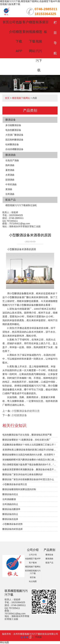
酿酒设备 (11, 120)
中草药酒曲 (11, 184)
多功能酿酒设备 (13, 125)
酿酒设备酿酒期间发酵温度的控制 (19, 489)
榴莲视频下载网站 (21, 98)
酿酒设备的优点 (10, 494)
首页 (6, 22)
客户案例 (33, 563)
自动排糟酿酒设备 (14, 149)
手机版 (38, 637)
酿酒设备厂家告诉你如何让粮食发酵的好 (23, 474)
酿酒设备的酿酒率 (11, 509)
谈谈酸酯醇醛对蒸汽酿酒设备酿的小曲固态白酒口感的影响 (30, 460)
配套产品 (11, 200)
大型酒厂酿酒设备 (14, 135)
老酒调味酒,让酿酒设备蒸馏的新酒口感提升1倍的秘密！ (30, 450)
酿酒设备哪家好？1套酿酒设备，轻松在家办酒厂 (27, 440)
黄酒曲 (9, 189)
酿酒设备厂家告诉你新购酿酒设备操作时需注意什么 (28, 479)
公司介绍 (33, 555)
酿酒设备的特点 (10, 514)
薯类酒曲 (10, 170)
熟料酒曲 (10, 165)
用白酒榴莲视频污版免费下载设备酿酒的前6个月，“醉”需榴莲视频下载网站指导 (30, 465)
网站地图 (4, 642)
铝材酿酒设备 (12, 144)
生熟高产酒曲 (12, 160)
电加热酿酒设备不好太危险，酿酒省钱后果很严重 (27, 435)
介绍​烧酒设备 (19, 415)
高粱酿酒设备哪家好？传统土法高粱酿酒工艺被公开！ (29, 445)
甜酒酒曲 (10, 180)
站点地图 (33, 581)
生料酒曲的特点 (10, 504)
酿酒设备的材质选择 (12, 529)
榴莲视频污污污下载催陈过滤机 (21, 205)
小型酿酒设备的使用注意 (26, 411)
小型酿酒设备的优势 (12, 524)
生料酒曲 (10, 194)
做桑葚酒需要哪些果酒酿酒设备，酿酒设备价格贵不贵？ (30, 469)
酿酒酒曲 (11, 155)
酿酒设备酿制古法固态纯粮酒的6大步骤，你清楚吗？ (29, 455)
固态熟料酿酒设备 (14, 140)
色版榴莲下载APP (33, 559)
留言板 (33, 577)
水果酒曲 (10, 175)
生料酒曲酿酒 (9, 499)
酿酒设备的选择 (10, 519)
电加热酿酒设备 (13, 130)
